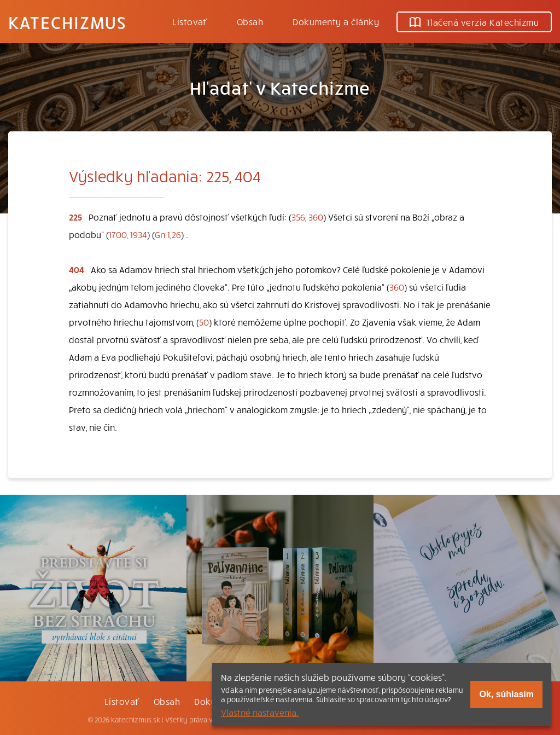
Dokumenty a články (336, 21)
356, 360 (307, 217)
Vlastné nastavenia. (260, 712)
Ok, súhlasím (506, 694)
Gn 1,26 (168, 234)
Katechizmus (67, 22)
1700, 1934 (128, 234)
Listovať (190, 21)
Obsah (250, 21)
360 (397, 287)
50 (204, 322)
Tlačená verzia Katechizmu (474, 22)
